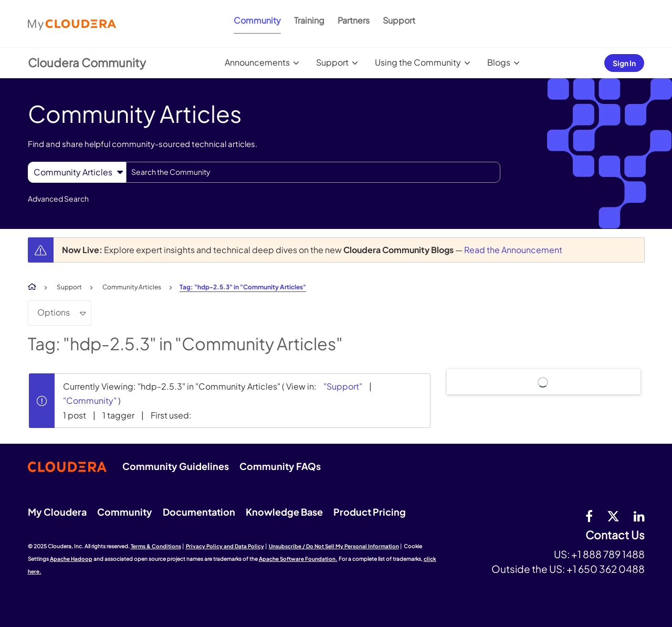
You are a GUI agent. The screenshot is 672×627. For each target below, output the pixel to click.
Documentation (199, 512)
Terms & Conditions (156, 546)
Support (399, 20)
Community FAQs (280, 466)
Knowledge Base (284, 512)
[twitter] (613, 516)
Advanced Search (58, 198)
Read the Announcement (513, 250)
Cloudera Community (87, 62)
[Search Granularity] (77, 172)
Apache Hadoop (71, 559)
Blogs (499, 62)
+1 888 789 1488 (608, 554)
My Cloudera (57, 512)
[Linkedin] (639, 516)
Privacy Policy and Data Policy (225, 546)
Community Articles (132, 287)
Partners (354, 20)
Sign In (624, 63)
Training (309, 20)
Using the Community (418, 62)
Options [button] (54, 312)
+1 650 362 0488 (606, 569)
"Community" (90, 400)
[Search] (313, 172)
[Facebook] (589, 516)
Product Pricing (370, 512)
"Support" (343, 386)
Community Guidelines (176, 466)
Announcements (257, 62)
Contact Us (615, 535)
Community (257, 20)
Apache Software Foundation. (298, 559)
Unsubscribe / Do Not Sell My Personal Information (334, 546)
